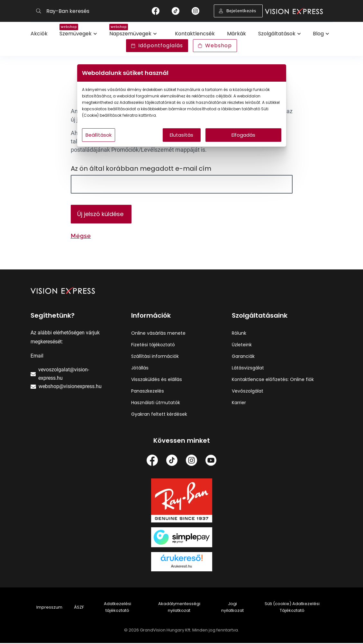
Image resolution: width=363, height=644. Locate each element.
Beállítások (99, 135)
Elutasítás (181, 135)
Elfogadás (243, 135)
